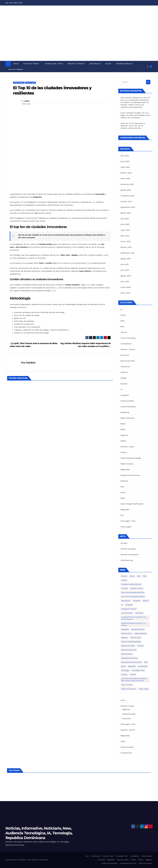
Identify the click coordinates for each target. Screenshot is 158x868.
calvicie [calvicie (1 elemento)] (124, 580)
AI (121, 309)
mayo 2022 (125, 230)
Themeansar (44, 860)
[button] (148, 67)
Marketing (125, 412)
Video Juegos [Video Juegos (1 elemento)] (144, 689)
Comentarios (126, 344)
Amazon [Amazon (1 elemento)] (124, 576)
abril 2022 (125, 236)
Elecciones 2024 (128, 361)
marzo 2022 (126, 241)
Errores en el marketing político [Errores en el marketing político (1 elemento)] (133, 597)
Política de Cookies (145, 863)
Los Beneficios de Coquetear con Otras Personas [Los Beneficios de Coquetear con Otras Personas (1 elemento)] (134, 618)
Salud (108, 64)
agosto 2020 (126, 276)
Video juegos (126, 527)
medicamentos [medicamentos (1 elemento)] (127, 633)
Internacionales (124, 64)
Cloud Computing (128, 338)
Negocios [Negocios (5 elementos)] (125, 638)
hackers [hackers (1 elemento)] (146, 601)
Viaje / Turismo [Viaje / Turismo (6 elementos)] (127, 685)
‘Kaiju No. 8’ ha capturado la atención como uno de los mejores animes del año (133, 126)
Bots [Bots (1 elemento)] (145, 576)
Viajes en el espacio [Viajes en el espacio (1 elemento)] (129, 689)
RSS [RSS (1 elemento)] (146, 662)
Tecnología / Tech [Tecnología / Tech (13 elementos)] (138, 670)
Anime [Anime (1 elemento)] (132, 576)
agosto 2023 (126, 190)
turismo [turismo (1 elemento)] (124, 674)
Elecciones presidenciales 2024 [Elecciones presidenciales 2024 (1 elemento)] (133, 592)
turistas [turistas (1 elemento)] (133, 674)
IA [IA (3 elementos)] (122, 605)
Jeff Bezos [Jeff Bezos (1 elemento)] (139, 613)
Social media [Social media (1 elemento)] (143, 666)
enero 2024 (125, 179)
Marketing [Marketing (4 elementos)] (125, 629)
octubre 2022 (126, 201)
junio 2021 (125, 270)
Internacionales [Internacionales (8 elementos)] (127, 613)
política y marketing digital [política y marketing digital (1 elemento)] (131, 642)
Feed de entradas (128, 549)
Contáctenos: (96, 856)
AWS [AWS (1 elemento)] (139, 576)
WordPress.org (127, 560)
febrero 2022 (126, 247)
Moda (123, 429)
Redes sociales (127, 464)
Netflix (123, 441)
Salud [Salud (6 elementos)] (123, 666)
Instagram (125, 395)
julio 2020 (125, 282)
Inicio (16, 64)
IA (121, 389)
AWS (122, 321)
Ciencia (124, 332)
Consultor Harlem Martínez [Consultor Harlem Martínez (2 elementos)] (131, 584)
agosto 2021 (126, 259)
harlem (27, 101)
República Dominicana (130, 475)
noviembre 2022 (127, 196)
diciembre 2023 (127, 184)
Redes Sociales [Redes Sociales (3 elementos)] (127, 654)
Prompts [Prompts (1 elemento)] (140, 646)
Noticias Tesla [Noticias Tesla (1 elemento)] (136, 638)
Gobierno (124, 372)
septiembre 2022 (128, 207)
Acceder (124, 543)
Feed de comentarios (130, 555)
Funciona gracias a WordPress (16, 860)
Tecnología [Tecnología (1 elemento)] (125, 670)
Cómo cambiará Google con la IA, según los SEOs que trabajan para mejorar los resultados (135, 115)
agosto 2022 (126, 213)
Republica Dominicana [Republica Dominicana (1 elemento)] (129, 658)
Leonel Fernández (128, 407)
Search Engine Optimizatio (132, 504)
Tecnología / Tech (54, 64)
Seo (122, 515)
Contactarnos (15, 69)
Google (123, 378)
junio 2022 (125, 224)
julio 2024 (125, 156)
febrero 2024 (126, 173)
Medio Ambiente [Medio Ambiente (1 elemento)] (141, 633)
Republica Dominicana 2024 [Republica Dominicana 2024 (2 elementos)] (132, 662)
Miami (123, 424)
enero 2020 (125, 293)
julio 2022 (125, 219)
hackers (124, 384)
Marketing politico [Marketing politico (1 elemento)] (138, 629)
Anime (123, 315)
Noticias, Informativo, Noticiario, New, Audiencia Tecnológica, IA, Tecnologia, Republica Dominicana (39, 833)
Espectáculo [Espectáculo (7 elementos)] (126, 601)
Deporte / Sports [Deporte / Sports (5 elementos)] (137, 588)
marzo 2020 (126, 287)
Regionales (95, 64)
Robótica (124, 481)
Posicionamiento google (131, 458)
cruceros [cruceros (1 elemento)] (125, 588)
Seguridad (125, 510)
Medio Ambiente (127, 418)
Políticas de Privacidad (109, 863)
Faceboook (125, 367)
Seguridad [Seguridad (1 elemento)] (132, 666)
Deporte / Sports (76, 64)
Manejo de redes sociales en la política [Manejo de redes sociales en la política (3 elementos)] (133, 624)
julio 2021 (125, 264)
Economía (125, 355)
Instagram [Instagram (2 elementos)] (129, 605)
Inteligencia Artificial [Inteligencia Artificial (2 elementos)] (129, 609)
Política (124, 452)
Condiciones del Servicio (128, 863)
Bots (122, 327)
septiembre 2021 (128, 253)
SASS (123, 498)
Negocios (124, 435)
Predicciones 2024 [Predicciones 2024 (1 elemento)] (128, 646)
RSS (122, 487)
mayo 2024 (125, 167)
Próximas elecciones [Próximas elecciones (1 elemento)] (129, 650)
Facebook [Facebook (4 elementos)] (137, 601)
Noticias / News (31, 64)
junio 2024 (125, 161)
